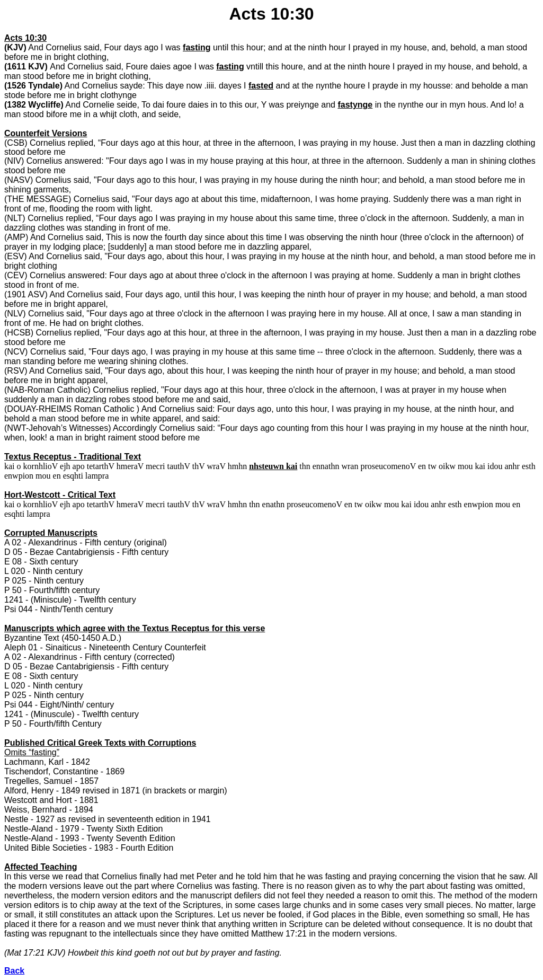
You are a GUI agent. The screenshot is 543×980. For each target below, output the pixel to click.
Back (14, 971)
